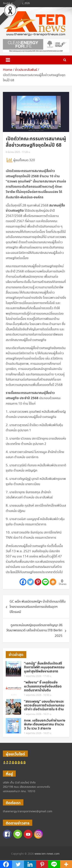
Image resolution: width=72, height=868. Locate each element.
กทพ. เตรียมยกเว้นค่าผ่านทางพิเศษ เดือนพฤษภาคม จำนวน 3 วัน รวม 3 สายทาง (45, 725)
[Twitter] (30, 582)
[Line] (45, 582)
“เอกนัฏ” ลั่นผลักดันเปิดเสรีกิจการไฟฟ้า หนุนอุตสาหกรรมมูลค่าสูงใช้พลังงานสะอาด (44, 667)
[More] (53, 582)
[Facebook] (23, 582)
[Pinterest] (38, 582)
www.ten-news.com (47, 854)
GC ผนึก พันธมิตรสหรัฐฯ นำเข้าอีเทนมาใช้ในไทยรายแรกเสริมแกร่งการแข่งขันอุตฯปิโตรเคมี (38, 607)
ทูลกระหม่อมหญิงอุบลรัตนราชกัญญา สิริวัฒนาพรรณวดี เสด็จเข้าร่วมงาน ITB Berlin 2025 (34, 630)
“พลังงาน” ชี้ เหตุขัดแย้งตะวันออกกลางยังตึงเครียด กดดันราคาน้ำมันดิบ (43, 686)
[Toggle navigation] (8, 60)
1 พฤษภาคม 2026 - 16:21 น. (38, 714)
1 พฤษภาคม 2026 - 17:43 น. (38, 676)
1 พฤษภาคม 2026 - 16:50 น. (38, 695)
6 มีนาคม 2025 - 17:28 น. (18, 152)
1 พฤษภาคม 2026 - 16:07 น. (38, 733)
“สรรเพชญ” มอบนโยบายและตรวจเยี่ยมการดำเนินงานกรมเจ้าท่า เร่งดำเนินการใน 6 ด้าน (44, 706)
